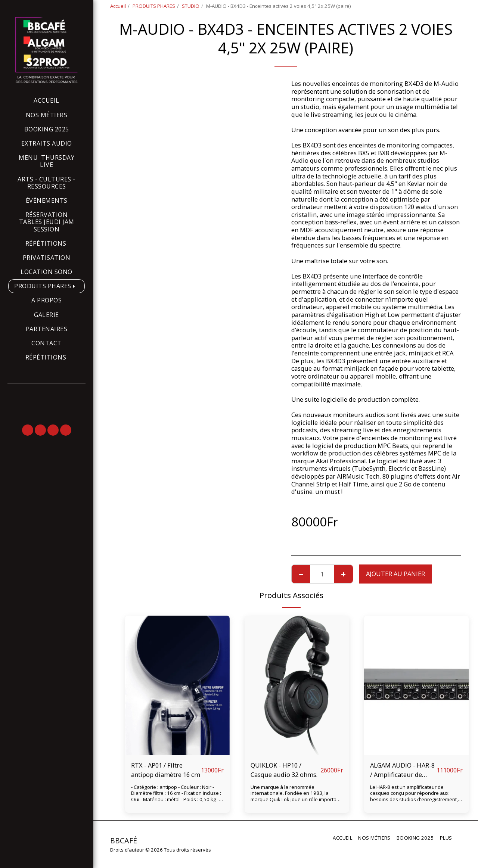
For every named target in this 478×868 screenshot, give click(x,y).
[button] (28, 430)
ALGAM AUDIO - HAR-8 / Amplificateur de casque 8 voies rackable (402, 770)
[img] (177, 685)
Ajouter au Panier (395, 574)
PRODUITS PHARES (154, 6)
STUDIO (191, 6)
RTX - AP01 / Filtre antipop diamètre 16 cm (166, 770)
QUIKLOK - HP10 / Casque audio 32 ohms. (284, 770)
